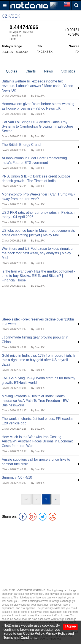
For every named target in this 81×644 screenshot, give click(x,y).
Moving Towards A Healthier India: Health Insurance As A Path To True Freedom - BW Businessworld (35, 401)
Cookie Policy (33, 633)
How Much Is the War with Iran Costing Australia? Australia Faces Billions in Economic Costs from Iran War (38, 441)
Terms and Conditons (20, 638)
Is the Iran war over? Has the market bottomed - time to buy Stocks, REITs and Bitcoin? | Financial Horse (38, 276)
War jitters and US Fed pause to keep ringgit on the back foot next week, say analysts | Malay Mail (38, 253)
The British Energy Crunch (22, 145)
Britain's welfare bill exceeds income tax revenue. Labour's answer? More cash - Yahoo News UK (37, 86)
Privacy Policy (56, 633)
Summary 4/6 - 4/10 (17, 477)
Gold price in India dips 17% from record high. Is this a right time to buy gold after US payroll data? (39, 360)
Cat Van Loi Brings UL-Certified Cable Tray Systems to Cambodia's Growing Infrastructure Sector (37, 127)
